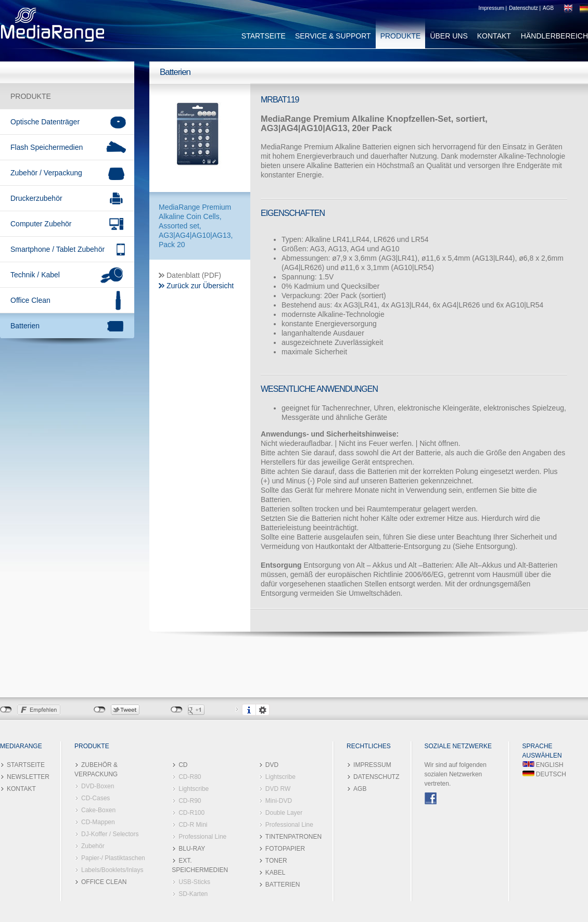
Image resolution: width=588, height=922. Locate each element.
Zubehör (93, 846)
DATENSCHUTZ (376, 777)
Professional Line (202, 837)
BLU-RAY (192, 849)
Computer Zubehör (41, 224)
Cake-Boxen (98, 810)
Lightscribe (194, 789)
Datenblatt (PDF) (194, 275)
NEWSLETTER (28, 777)
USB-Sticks (194, 882)
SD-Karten (193, 894)
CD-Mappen (98, 822)
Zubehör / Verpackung (46, 173)
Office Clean (30, 300)
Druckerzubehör (36, 198)
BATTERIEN (283, 885)
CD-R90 (190, 801)
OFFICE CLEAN (104, 882)
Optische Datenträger (45, 122)
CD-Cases (95, 798)
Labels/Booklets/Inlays (112, 870)
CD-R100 (191, 813)
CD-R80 (190, 777)
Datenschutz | (525, 8)
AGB (548, 8)
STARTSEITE (264, 36)
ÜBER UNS (449, 36)
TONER (276, 861)
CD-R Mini (193, 825)
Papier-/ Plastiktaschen (113, 858)
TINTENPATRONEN (293, 837)
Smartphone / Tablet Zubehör (57, 249)
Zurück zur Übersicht (200, 286)
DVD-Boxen (98, 786)
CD (183, 765)
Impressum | (493, 8)
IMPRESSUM (372, 765)
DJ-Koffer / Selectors (110, 834)
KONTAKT (494, 36)
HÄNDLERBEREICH (554, 36)
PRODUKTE (401, 36)
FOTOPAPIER (285, 849)
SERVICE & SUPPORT (333, 36)
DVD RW (278, 789)
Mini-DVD (279, 801)
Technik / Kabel (35, 275)
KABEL (276, 873)
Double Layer (284, 813)
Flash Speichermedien (47, 147)
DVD (272, 765)
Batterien (25, 326)
